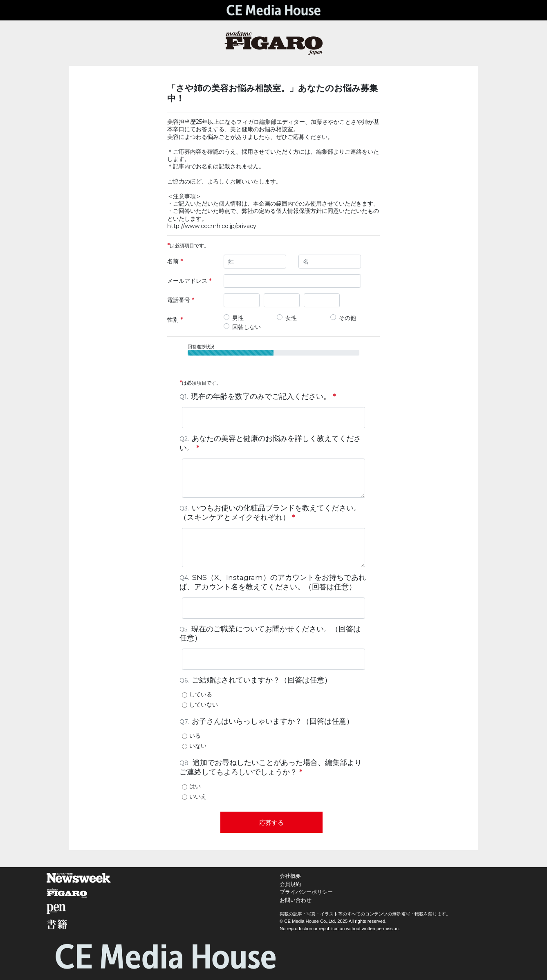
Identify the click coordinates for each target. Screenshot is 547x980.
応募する (271, 822)
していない (204, 705)
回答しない (247, 327)
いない (198, 746)
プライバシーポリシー (306, 892)
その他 (347, 318)
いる (195, 736)
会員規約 (290, 884)
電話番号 (181, 300)
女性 (291, 318)
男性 (238, 318)
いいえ (198, 797)
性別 (175, 320)
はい (195, 786)
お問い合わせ (296, 900)
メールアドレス (189, 281)
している (201, 694)
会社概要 (290, 876)
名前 (175, 261)
